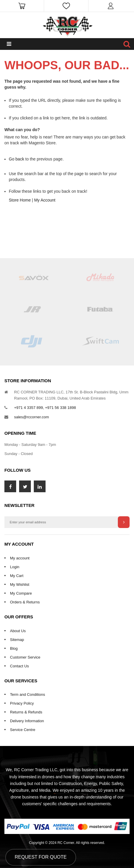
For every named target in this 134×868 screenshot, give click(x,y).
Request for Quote (41, 857)
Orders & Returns (25, 602)
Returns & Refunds (26, 712)
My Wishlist (20, 584)
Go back (16, 159)
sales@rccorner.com (32, 417)
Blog (14, 648)
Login (15, 567)
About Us (18, 631)
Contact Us (19, 666)
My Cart (17, 576)
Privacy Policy (22, 703)
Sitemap (17, 640)
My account (20, 558)
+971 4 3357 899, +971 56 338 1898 (45, 408)
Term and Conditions (27, 694)
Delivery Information (27, 721)
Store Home (20, 200)
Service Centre (23, 730)
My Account (45, 200)
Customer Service (25, 657)
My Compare (21, 593)
